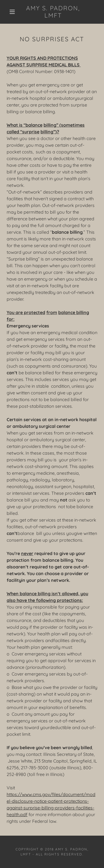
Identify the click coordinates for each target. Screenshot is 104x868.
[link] (53, 12)
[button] (12, 12)
